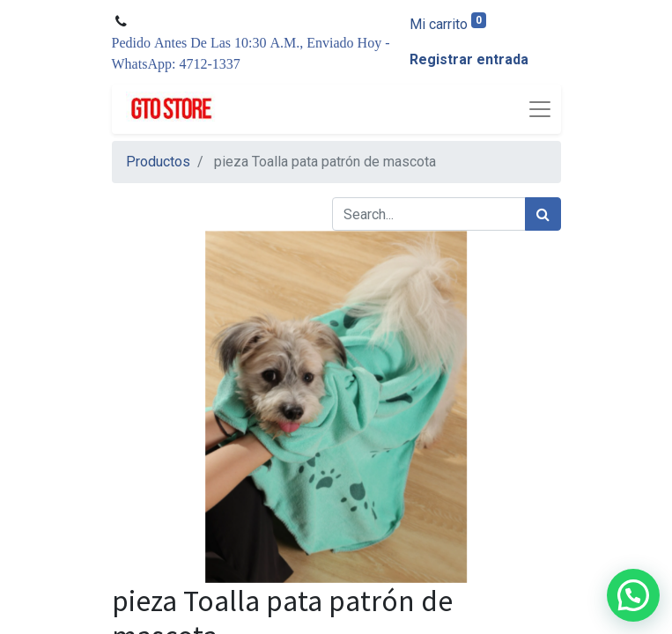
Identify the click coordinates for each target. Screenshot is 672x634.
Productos (158, 162)
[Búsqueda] (543, 214)
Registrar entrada (469, 59)
